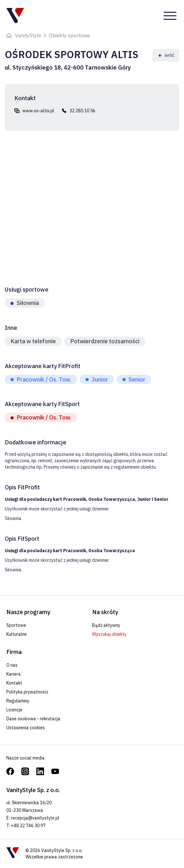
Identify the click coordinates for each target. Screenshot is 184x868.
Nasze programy (28, 612)
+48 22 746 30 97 (28, 826)
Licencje (14, 710)
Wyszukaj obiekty (109, 634)
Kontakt (14, 683)
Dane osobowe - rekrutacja (33, 719)
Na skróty (105, 612)
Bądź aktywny (106, 625)
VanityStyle (28, 35)
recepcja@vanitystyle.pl (35, 818)
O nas (12, 665)
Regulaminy (18, 701)
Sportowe (16, 625)
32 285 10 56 (82, 111)
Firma (14, 652)
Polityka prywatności (27, 692)
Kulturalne (17, 634)
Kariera (14, 674)
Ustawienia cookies (26, 728)
